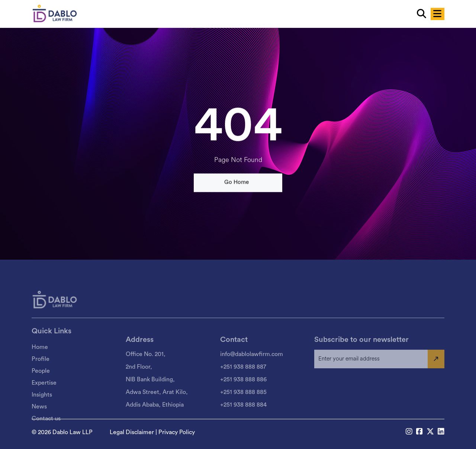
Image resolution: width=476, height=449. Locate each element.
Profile (41, 381)
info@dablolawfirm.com (252, 375)
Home (40, 369)
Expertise (44, 404)
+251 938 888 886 (243, 401)
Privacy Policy (177, 432)
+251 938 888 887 (243, 388)
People (41, 392)
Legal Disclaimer (132, 432)
